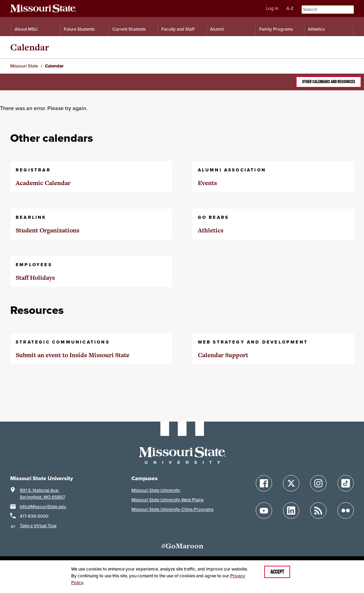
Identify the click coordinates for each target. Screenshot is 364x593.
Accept (277, 572)
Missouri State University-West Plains (168, 500)
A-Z (290, 8)
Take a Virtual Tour (38, 526)
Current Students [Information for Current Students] (129, 29)
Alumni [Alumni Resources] (217, 29)
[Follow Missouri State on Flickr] (346, 511)
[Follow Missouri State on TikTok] (346, 483)
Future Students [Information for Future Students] (79, 29)
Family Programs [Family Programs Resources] (276, 29)
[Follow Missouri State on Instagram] (318, 483)
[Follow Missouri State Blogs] (318, 511)
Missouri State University (156, 490)
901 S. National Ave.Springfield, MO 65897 (42, 494)
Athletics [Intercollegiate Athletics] (316, 29)
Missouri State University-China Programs (172, 509)
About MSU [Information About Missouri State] (26, 29)
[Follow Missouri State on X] (291, 483)
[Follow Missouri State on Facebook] (264, 483)
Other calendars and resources (329, 82)
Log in (272, 8)
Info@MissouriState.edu (43, 507)
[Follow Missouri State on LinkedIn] (291, 511)
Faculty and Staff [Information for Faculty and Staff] (178, 29)
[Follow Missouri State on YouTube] (264, 511)
